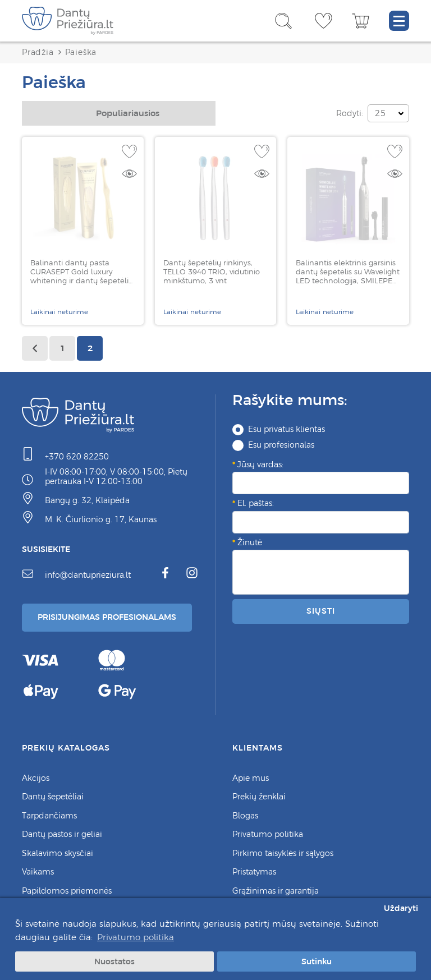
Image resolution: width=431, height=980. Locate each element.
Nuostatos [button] (114, 961)
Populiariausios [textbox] (128, 113)
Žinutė (250, 542)
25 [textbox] (380, 113)
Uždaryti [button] (401, 908)
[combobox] (119, 113)
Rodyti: (350, 113)
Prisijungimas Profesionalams (107, 617)
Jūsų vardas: (260, 464)
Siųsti (320, 611)
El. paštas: (256, 503)
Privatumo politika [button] (136, 937)
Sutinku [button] (317, 961)
